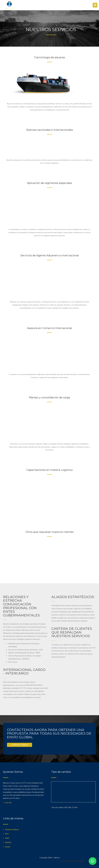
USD (66, 807)
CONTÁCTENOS (20, 745)
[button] (93, 861)
